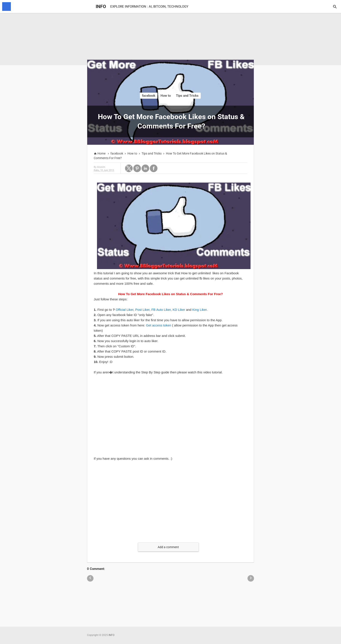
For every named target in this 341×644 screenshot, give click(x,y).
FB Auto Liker (161, 310)
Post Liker (142, 310)
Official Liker (125, 310)
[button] (129, 168)
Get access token (159, 325)
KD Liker (179, 310)
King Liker (199, 310)
